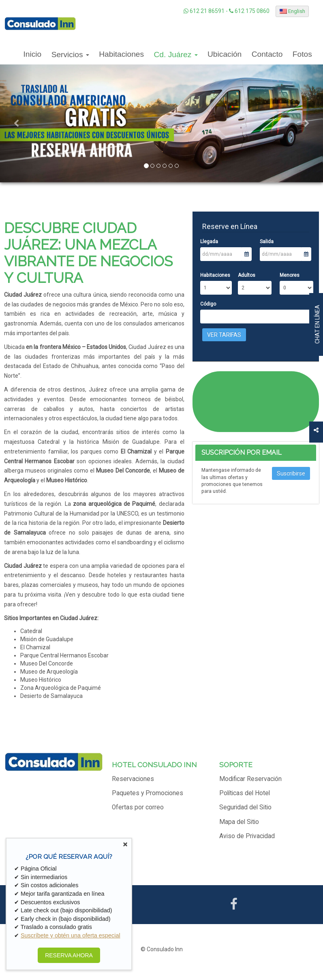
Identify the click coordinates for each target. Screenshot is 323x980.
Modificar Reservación (250, 779)
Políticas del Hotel (245, 793)
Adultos (247, 275)
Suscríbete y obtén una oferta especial (71, 935)
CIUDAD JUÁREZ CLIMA (256, 402)
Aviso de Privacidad (247, 836)
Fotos (302, 54)
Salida (267, 242)
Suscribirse (291, 473)
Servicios (70, 55)
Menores (290, 275)
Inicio (32, 54)
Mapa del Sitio (239, 822)
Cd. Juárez (176, 55)
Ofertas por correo (138, 807)
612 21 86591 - (206, 11)
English (292, 11)
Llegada (209, 242)
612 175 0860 (249, 11)
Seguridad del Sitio (245, 807)
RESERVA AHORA (69, 955)
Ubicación (225, 54)
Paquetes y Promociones (148, 793)
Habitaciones (121, 54)
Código (208, 304)
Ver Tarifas (224, 335)
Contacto (267, 54)
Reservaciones (133, 779)
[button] (16, 123)
